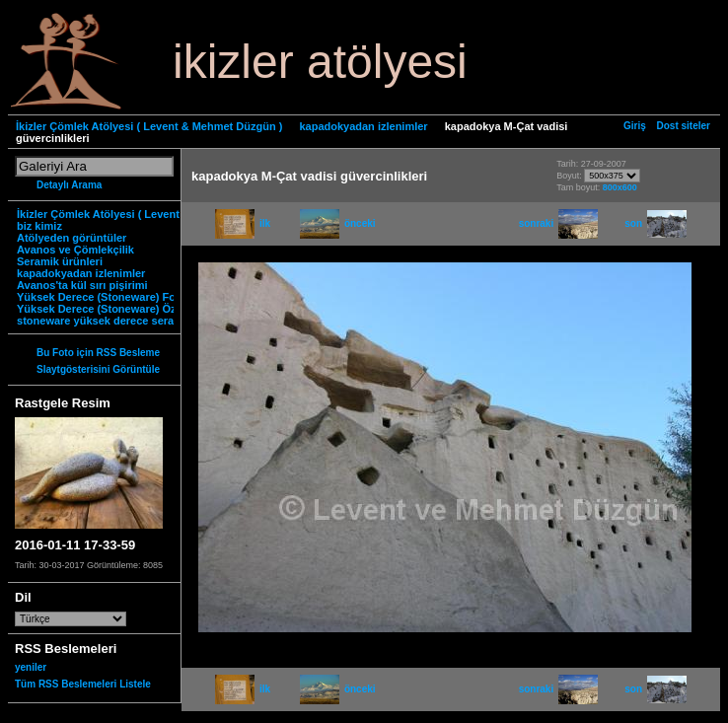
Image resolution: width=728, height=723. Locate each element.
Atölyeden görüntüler (72, 238)
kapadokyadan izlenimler (363, 126)
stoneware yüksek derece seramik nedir (119, 321)
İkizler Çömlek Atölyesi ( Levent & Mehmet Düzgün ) (149, 126)
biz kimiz (39, 226)
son (655, 223)
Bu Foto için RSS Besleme (98, 353)
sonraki (559, 223)
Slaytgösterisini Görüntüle (98, 369)
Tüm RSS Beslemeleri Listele (83, 684)
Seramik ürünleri (60, 261)
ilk (243, 223)
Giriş (635, 126)
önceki (338, 223)
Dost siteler (684, 126)
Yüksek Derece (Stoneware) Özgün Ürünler (127, 309)
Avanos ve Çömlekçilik (75, 250)
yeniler (31, 667)
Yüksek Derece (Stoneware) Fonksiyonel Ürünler (142, 297)
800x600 (620, 187)
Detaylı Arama (69, 185)
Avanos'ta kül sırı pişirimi (82, 285)
